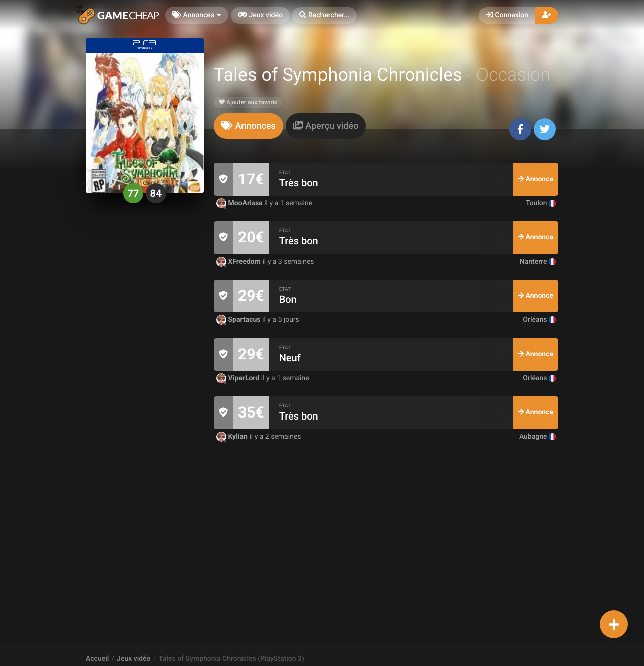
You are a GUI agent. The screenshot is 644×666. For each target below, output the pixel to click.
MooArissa (240, 203)
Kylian (233, 437)
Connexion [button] (507, 15)
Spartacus (239, 320)
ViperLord (239, 378)
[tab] (249, 126)
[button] (325, 15)
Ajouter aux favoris (248, 102)
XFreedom (239, 262)
